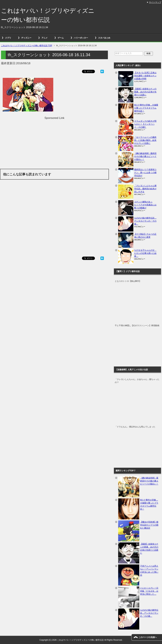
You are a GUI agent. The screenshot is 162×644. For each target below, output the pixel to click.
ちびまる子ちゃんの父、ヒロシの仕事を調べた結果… (145, 253)
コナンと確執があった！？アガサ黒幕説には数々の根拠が (145, 205)
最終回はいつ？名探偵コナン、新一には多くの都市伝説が (145, 173)
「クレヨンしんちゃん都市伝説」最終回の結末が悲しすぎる (145, 189)
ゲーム (61, 38)
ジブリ (8, 38)
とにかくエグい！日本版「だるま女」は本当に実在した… (149, 591)
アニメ (45, 38)
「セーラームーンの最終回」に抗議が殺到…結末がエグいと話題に (145, 140)
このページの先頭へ (148, 637)
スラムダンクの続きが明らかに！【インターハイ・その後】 (145, 124)
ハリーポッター (81, 38)
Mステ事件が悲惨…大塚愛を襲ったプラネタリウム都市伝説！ (146, 108)
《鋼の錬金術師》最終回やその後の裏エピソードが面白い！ (145, 156)
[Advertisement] (54, 144)
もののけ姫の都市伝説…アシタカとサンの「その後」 (145, 221)
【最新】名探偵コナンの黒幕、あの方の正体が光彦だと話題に (145, 92)
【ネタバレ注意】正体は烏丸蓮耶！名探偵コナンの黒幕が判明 (145, 76)
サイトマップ (155, 2)
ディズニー (26, 38)
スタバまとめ (104, 38)
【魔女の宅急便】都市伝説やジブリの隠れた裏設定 (149, 525)
